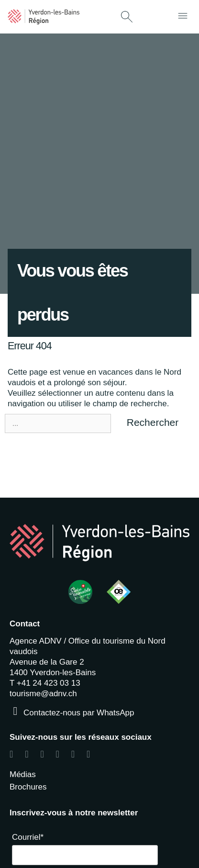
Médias (23, 774)
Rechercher (153, 422)
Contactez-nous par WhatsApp (79, 713)
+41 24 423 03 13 (49, 683)
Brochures (28, 787)
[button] (127, 18)
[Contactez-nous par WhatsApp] (15, 711)
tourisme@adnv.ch (43, 694)
